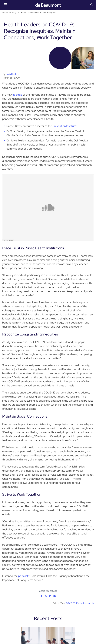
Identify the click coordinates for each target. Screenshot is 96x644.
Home (5, 13)
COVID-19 (71, 603)
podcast (23, 576)
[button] (91, 5)
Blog (14, 13)
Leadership (89, 603)
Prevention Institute (64, 126)
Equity (79, 603)
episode (17, 95)
